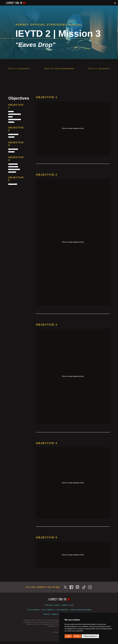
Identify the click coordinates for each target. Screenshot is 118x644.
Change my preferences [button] (90, 636)
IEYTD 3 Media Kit (34, 610)
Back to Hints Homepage (59, 69)
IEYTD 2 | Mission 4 (99, 69)
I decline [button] (77, 636)
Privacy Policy (58, 614)
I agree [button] (68, 636)
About (57, 605)
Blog (72, 605)
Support (47, 614)
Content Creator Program (81, 610)
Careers (65, 605)
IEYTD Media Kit (62, 610)
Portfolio (49, 605)
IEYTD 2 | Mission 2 (19, 69)
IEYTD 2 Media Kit (48, 610)
